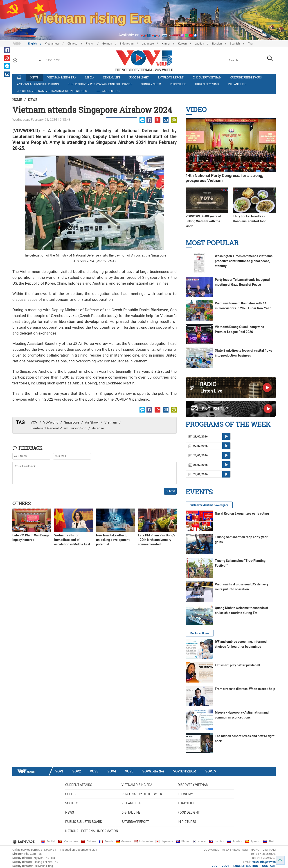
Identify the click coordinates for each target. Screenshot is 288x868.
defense (98, 428)
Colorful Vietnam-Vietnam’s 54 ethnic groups (52, 91)
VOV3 (94, 771)
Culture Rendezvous (246, 77)
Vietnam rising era (62, 77)
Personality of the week (142, 794)
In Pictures (187, 822)
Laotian (199, 44)
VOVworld (51, 422)
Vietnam (111, 422)
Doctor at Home (200, 633)
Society (71, 803)
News (34, 77)
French (90, 44)
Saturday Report (171, 77)
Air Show (92, 422)
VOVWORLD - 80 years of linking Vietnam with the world (203, 221)
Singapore (72, 422)
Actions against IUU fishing (38, 84)
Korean (182, 44)
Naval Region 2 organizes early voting (242, 513)
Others (21, 503)
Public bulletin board (84, 822)
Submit (170, 491)
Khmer (166, 44)
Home (17, 100)
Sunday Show (151, 84)
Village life (237, 84)
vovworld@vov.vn (264, 862)
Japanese (148, 44)
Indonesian (127, 44)
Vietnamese (52, 44)
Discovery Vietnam (207, 77)
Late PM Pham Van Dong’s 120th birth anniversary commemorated (156, 540)
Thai (251, 44)
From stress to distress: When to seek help (245, 689)
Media (90, 77)
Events (199, 492)
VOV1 (59, 771)
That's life (178, 84)
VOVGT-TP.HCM (185, 771)
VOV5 (129, 771)
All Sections (108, 91)
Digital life (112, 77)
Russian (217, 44)
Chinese (73, 44)
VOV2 (76, 771)
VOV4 (112, 771)
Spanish (235, 44)
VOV (34, 422)
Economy (185, 794)
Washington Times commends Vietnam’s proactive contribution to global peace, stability (244, 261)
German (107, 44)
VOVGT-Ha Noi (153, 771)
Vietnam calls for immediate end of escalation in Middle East (72, 540)
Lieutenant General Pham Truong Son (58, 428)
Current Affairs (79, 785)
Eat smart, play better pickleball (237, 665)
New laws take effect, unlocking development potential (113, 540)
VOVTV (211, 771)
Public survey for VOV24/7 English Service (100, 84)
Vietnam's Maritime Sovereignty (209, 505)
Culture (72, 794)
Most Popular (212, 243)
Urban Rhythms (207, 84)
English (33, 44)
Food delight (139, 77)
